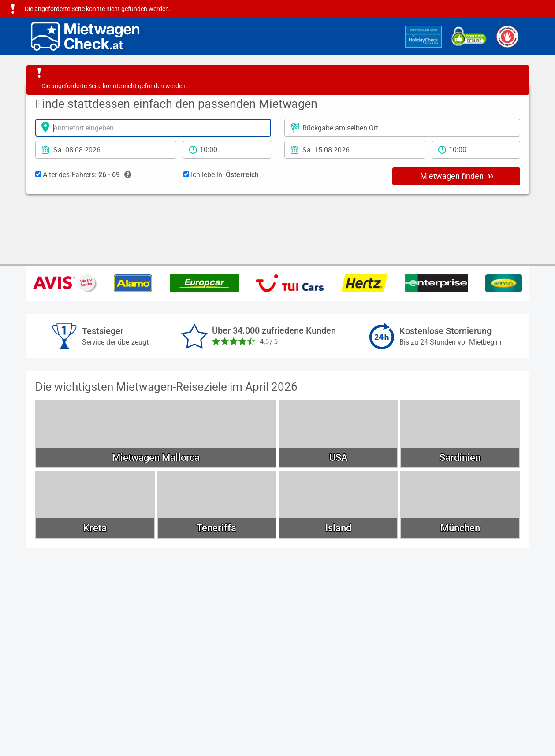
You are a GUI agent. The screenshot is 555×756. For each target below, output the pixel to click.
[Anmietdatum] (106, 150)
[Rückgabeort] (402, 128)
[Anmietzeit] (227, 150)
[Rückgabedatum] (355, 150)
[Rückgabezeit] (476, 150)
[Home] (85, 36)
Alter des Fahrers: (83, 175)
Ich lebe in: (221, 175)
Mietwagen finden (457, 176)
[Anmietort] (153, 128)
